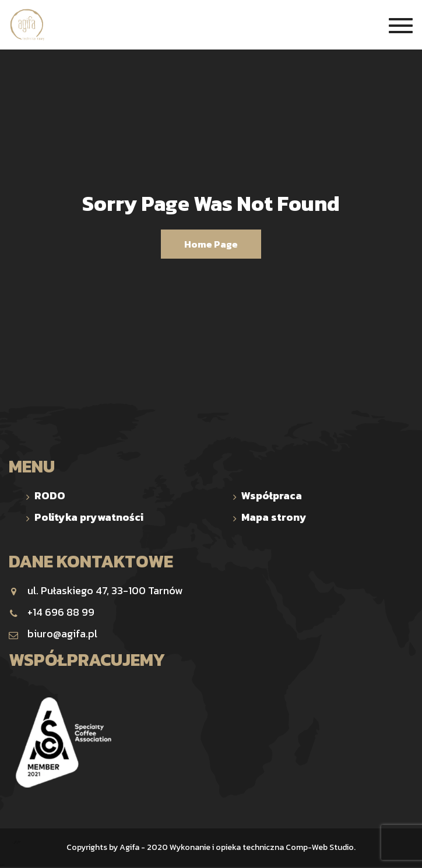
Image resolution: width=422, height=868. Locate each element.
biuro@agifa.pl (53, 634)
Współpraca (272, 495)
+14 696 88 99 (52, 612)
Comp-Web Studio (320, 847)
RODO (50, 495)
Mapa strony (274, 517)
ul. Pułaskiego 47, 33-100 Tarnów (96, 590)
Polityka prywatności (89, 517)
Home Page (211, 244)
